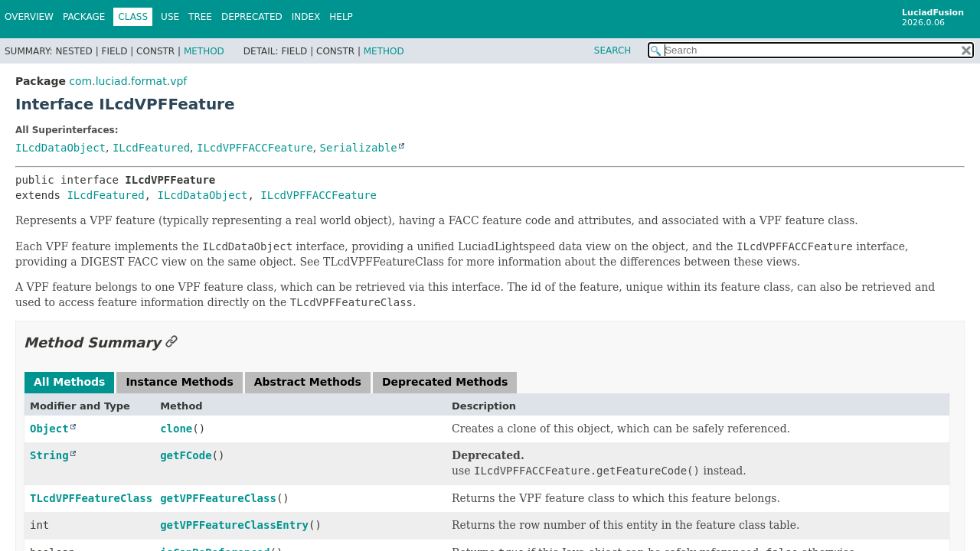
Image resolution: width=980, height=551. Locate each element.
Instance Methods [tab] (179, 382)
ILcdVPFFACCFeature (255, 148)
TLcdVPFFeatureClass (91, 498)
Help (341, 17)
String (49, 455)
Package (84, 17)
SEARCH (613, 51)
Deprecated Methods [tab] (445, 382)
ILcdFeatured (151, 148)
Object (49, 429)
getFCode (186, 455)
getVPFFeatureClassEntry (234, 525)
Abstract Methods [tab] (308, 382)
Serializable (359, 148)
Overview (29, 17)
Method (204, 51)
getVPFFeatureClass (218, 498)
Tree (200, 17)
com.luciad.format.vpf (128, 81)
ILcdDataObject (60, 148)
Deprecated (252, 17)
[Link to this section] (171, 342)
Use (170, 17)
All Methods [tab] (69, 382)
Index (306, 17)
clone (176, 429)
